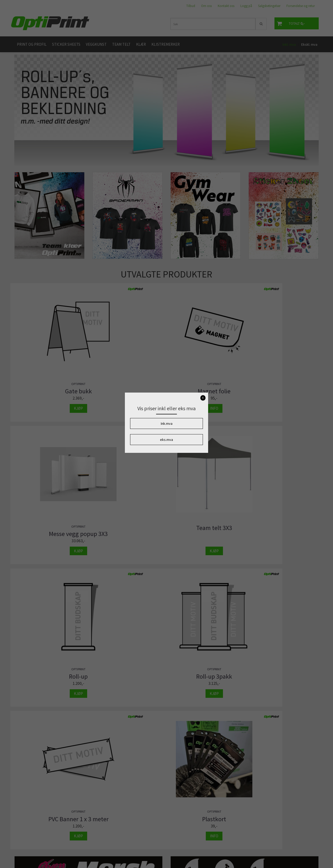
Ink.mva (167, 423)
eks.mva (166, 440)
